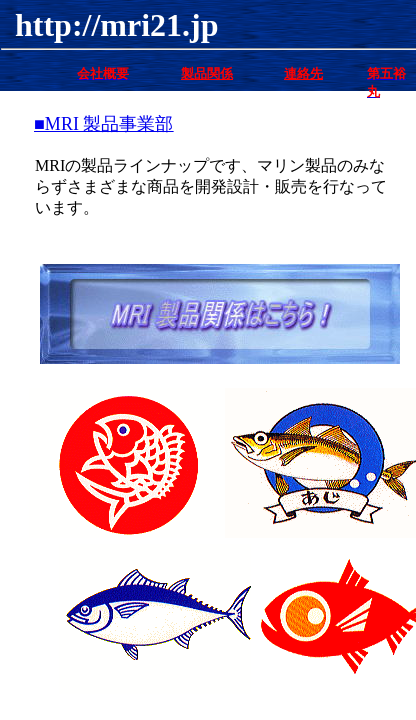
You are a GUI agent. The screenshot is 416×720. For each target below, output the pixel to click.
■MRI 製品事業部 (103, 124)
